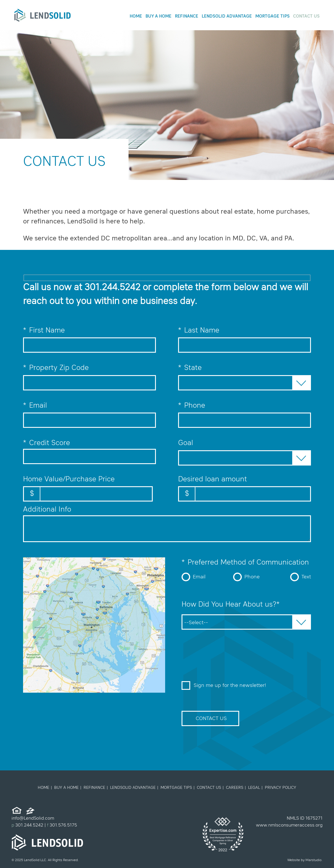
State (190, 368)
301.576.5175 (63, 825)
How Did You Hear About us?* (231, 605)
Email (89, 412)
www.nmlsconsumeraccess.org (289, 825)
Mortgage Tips (272, 17)
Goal (186, 443)
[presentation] (225, 658)
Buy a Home (158, 17)
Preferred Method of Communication (245, 563)
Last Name (245, 337)
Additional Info (47, 510)
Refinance (187, 17)
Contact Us (306, 17)
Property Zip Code (89, 374)
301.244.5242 (112, 288)
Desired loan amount (245, 489)
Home (136, 17)
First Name (89, 337)
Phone (245, 412)
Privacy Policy (281, 788)
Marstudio (314, 860)
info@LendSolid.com (33, 818)
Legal (254, 788)
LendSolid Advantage (227, 17)
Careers (235, 788)
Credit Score (47, 443)
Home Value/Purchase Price (88, 489)
